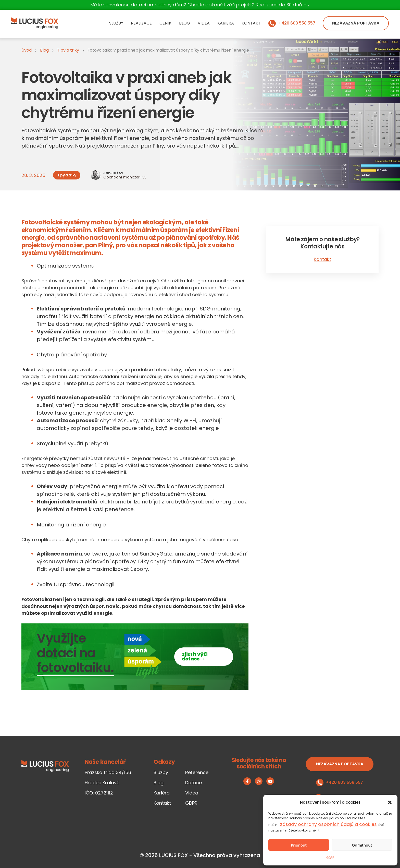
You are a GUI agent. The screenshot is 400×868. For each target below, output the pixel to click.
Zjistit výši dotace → (195, 656)
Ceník (165, 23)
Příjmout (299, 845)
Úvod (27, 50)
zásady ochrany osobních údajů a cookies (328, 824)
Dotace (193, 783)
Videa (204, 23)
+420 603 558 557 (297, 23)
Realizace (141, 23)
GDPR (330, 858)
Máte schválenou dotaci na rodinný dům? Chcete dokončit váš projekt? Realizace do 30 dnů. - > (200, 5)
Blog (185, 23)
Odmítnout (362, 845)
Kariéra (226, 23)
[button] (390, 802)
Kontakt (251, 23)
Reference (197, 772)
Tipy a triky (68, 50)
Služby (116, 23)
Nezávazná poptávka (356, 23)
